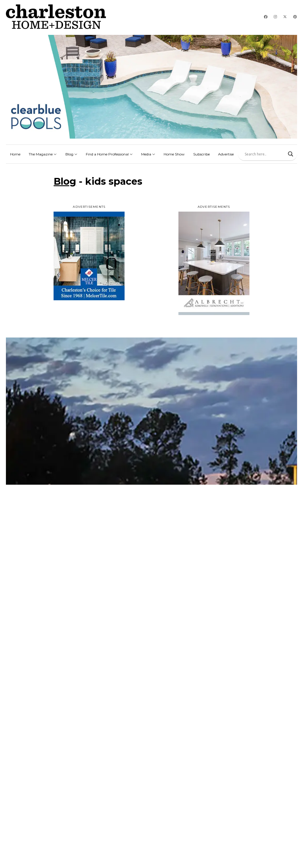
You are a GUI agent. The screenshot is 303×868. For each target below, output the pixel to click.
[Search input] (265, 154)
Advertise (226, 154)
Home (15, 154)
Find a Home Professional (109, 154)
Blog (71, 154)
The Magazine (43, 154)
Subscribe (202, 154)
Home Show (174, 154)
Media (148, 154)
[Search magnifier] (291, 154)
